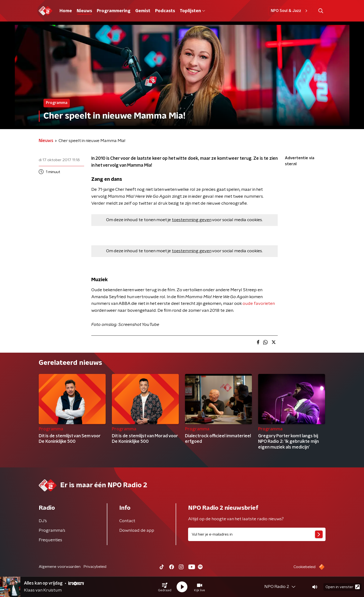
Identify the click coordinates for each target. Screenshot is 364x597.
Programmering (114, 11)
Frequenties (50, 540)
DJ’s (43, 521)
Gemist (143, 11)
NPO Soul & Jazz (290, 11)
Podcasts (165, 11)
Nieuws (84, 11)
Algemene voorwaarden (60, 567)
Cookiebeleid (304, 567)
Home (66, 11)
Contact (127, 521)
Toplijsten (192, 11)
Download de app (137, 531)
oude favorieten (259, 304)
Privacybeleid (95, 567)
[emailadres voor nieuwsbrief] (257, 534)
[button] (165, 587)
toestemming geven (192, 220)
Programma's (52, 531)
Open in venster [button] (343, 587)
